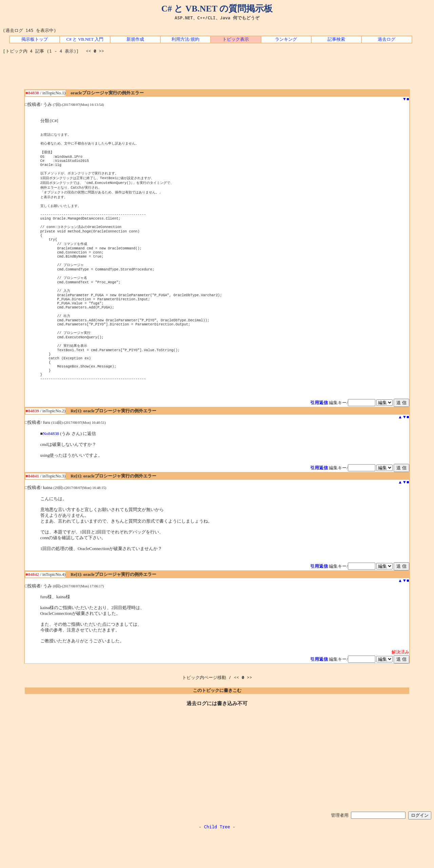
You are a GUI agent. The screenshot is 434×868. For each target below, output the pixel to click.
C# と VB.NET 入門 (85, 39)
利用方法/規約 (185, 39)
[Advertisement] (217, 74)
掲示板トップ (35, 39)
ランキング (286, 39)
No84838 (51, 468)
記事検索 (336, 39)
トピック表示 (236, 39)
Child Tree (217, 861)
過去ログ (387, 39)
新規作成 (135, 39)
